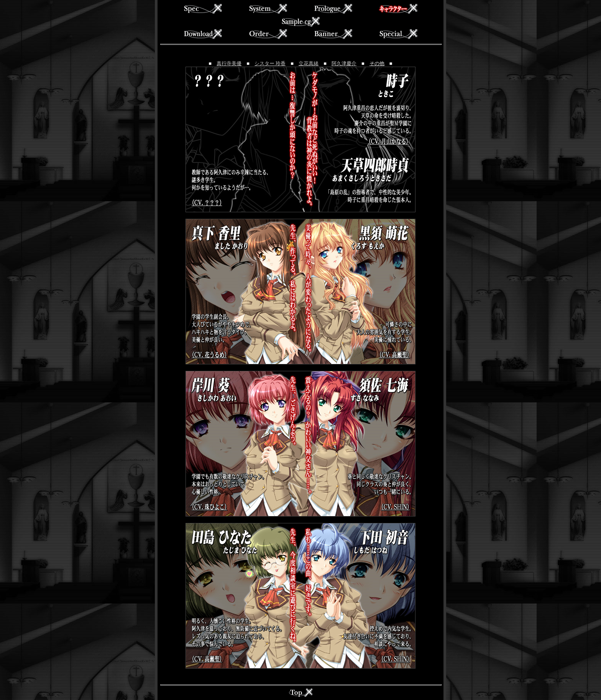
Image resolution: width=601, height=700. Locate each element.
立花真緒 (309, 63)
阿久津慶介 (344, 63)
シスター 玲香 (270, 63)
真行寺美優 (229, 63)
